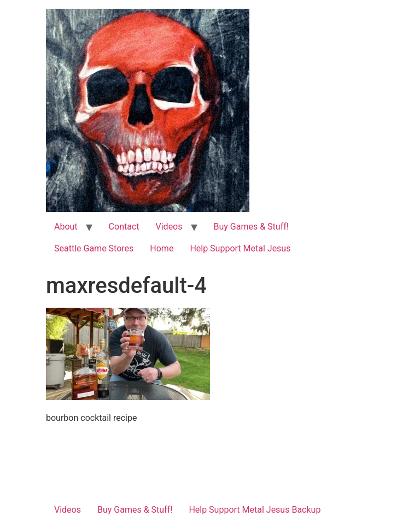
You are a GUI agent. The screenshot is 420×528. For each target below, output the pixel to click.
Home (162, 248)
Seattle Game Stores (94, 248)
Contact (124, 227)
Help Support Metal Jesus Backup (255, 510)
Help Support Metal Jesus (240, 248)
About (66, 227)
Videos (169, 227)
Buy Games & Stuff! (251, 227)
